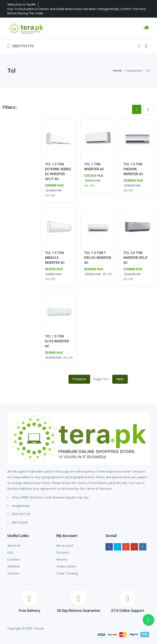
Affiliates (14, 567)
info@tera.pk (21, 506)
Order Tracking (67, 574)
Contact (13, 574)
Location (13, 560)
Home (117, 71)
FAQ (10, 553)
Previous (79, 379)
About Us (14, 546)
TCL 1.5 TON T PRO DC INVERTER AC (98, 258)
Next (120, 379)
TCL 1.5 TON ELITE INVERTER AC (57, 341)
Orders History (66, 567)
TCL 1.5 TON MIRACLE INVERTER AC (55, 258)
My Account (65, 546)
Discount (63, 553)
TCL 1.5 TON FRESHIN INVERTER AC (133, 169)
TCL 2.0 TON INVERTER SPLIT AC (136, 258)
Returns (62, 560)
